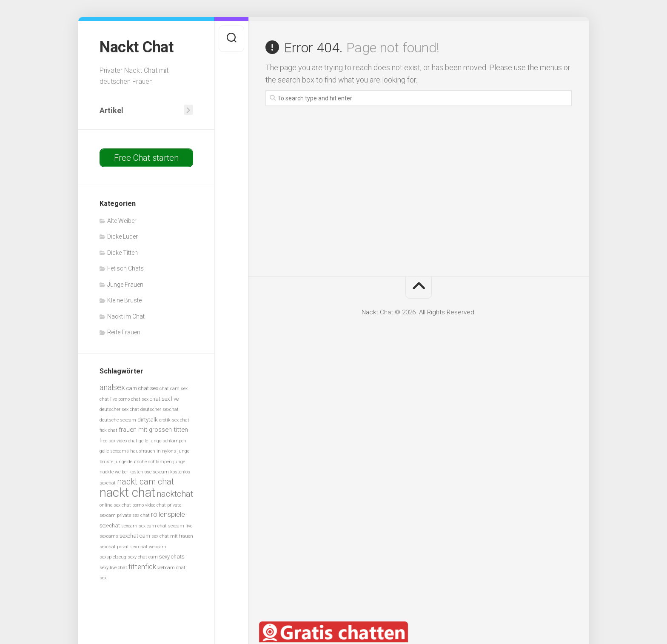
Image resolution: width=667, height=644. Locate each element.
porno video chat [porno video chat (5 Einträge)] (149, 505)
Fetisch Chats (125, 268)
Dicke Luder (123, 237)
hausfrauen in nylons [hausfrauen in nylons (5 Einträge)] (153, 451)
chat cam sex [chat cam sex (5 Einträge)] (174, 389)
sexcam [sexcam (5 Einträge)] (129, 526)
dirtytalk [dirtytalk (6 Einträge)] (148, 420)
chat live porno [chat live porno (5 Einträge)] (115, 399)
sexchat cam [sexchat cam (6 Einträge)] (135, 536)
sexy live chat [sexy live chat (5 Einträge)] (113, 568)
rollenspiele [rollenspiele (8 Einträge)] (168, 514)
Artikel (111, 110)
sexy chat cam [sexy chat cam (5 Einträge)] (143, 557)
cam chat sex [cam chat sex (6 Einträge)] (142, 388)
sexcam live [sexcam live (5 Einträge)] (180, 526)
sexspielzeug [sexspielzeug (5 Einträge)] (113, 557)
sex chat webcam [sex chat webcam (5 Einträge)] (148, 547)
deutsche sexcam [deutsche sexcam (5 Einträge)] (118, 420)
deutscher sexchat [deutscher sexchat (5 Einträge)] (160, 409)
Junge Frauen (125, 285)
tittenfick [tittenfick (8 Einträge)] (142, 567)
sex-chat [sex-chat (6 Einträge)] (110, 526)
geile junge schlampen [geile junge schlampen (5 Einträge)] (162, 441)
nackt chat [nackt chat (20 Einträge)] (127, 493)
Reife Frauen (124, 332)
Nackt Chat (136, 47)
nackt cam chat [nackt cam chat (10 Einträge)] (145, 482)
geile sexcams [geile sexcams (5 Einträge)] (114, 451)
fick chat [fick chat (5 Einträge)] (108, 430)
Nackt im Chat (126, 316)
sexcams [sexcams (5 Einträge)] (109, 536)
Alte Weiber (122, 221)
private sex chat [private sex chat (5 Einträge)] (133, 515)
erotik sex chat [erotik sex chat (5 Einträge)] (174, 420)
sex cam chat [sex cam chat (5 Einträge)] (153, 526)
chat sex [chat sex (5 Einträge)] (140, 399)
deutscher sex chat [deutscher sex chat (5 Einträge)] (119, 409)
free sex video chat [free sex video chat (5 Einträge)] (118, 441)
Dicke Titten (123, 253)
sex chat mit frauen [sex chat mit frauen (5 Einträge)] (172, 536)
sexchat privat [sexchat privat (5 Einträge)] (114, 547)
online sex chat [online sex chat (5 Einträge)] (115, 505)
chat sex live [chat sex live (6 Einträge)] (164, 399)
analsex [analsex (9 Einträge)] (112, 387)
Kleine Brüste (124, 300)
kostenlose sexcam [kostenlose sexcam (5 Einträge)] (149, 472)
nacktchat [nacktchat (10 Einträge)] (175, 494)
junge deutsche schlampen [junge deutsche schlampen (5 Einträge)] (143, 462)
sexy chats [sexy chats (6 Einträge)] (172, 557)
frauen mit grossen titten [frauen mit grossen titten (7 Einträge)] (153, 430)
